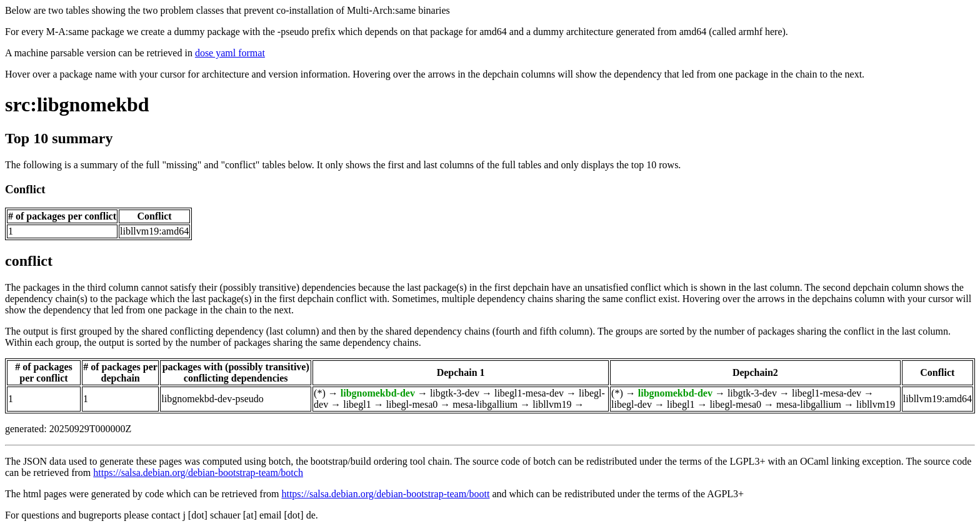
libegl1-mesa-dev (529, 393)
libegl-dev (632, 404)
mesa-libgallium (485, 404)
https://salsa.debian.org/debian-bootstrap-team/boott (385, 494)
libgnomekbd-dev (378, 393)
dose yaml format (230, 53)
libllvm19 (552, 404)
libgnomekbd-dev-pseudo (212, 399)
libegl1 (357, 404)
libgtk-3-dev (455, 393)
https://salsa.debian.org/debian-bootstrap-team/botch (198, 473)
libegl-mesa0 (412, 404)
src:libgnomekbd (77, 104)
